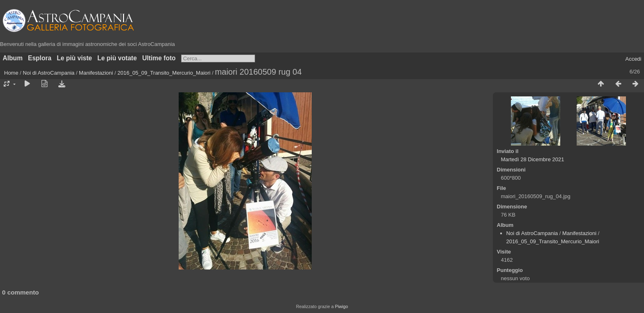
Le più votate (117, 58)
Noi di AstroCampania (49, 73)
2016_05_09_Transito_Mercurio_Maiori (164, 73)
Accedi (633, 59)
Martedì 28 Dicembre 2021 (533, 159)
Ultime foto (159, 58)
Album (13, 58)
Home (11, 73)
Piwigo (341, 306)
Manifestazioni (96, 73)
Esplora (40, 58)
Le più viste (74, 58)
